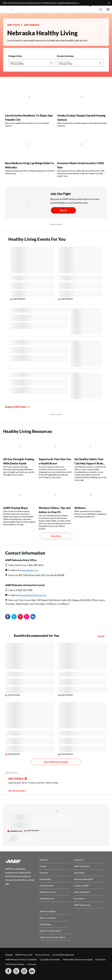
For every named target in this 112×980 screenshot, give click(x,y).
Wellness (80, 508)
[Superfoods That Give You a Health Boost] (55, 457)
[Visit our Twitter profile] (16, 971)
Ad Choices (100, 959)
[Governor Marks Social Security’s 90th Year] (82, 154)
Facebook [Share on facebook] (8, 617)
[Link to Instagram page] (24, 971)
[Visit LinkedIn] (32, 971)
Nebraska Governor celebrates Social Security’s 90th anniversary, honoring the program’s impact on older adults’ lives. (81, 173)
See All (101, 636)
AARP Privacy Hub (24, 955)
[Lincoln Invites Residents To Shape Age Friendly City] (30, 105)
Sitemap (9, 955)
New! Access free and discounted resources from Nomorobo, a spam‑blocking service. (40, 3)
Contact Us (79, 860)
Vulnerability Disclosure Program (78, 959)
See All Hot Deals (17, 791)
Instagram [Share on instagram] (27, 617)
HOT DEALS (16, 779)
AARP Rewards (46, 886)
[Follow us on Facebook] (8, 971)
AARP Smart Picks (48, 892)
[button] (101, 9)
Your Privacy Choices (15, 964)
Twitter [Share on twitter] (14, 617)
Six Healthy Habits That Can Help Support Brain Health (89, 463)
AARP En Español (82, 866)
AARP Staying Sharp (15, 508)
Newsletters (79, 873)
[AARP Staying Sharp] (20, 505)
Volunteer (44, 873)
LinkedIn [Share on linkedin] (33, 617)
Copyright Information (50, 959)
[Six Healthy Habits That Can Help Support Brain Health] (91, 459)
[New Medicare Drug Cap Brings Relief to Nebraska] (30, 152)
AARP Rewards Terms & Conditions (21, 959)
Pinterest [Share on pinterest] (20, 617)
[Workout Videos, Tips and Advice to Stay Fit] (55, 507)
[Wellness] (91, 501)
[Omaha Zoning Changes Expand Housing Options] (82, 105)
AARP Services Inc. (82, 905)
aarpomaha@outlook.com (33, 595)
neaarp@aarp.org (29, 570)
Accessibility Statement (63, 955)
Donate (43, 866)
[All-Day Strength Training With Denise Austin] (20, 456)
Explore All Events (16, 407)
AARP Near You (47, 898)
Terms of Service (42, 955)
